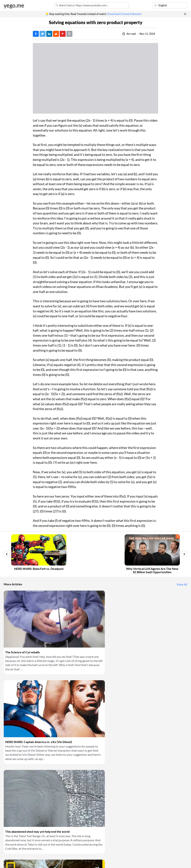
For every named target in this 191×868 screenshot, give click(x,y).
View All (182, 584)
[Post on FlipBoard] (63, 34)
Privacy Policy (66, 861)
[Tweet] (43, 34)
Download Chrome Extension (124, 14)
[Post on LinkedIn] (49, 34)
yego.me (14, 5)
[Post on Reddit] (56, 34)
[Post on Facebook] (36, 34)
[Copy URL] (69, 34)
